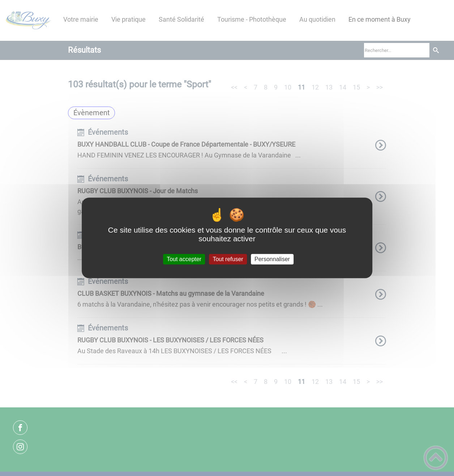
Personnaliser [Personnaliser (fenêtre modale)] (272, 259)
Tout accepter (184, 259)
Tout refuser (228, 259)
